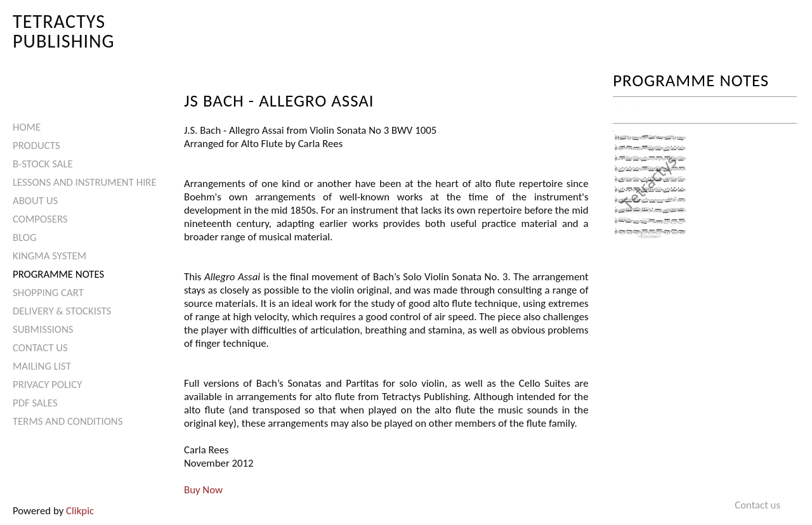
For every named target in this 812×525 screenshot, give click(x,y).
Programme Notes (58, 274)
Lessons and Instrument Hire (85, 182)
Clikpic (80, 511)
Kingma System (49, 256)
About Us (35, 201)
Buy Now (203, 490)
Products (36, 146)
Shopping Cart (48, 293)
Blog (25, 237)
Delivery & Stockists (62, 311)
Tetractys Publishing (64, 31)
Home (27, 127)
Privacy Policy (47, 385)
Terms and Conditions (68, 421)
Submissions (43, 329)
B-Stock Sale (43, 164)
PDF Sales (35, 403)
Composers (40, 219)
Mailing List (42, 366)
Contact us (40, 348)
